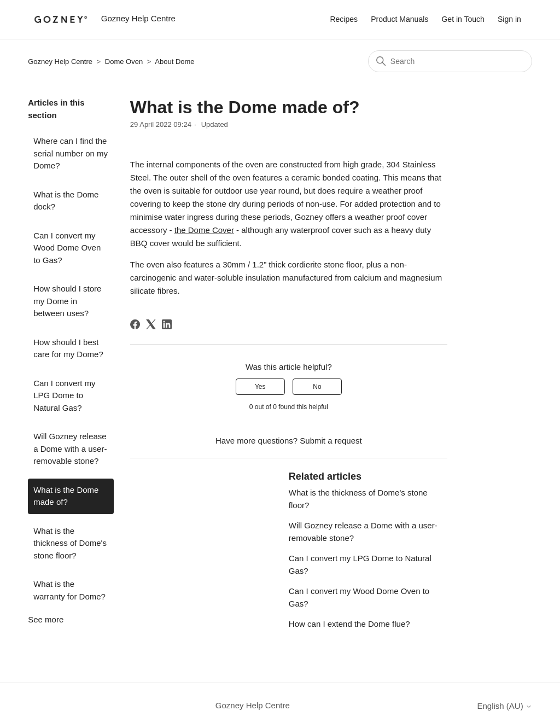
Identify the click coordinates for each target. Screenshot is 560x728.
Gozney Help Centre (60, 62)
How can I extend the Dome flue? (349, 624)
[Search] (450, 61)
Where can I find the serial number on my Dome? (71, 153)
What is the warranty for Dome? (69, 590)
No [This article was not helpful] (317, 387)
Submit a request (331, 441)
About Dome (174, 62)
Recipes (344, 19)
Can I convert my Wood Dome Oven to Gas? (67, 248)
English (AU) (504, 706)
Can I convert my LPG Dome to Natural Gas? (64, 395)
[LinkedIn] (167, 324)
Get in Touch (463, 19)
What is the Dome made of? (66, 496)
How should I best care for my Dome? (68, 348)
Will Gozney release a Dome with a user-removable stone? (70, 449)
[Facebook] (135, 324)
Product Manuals (399, 19)
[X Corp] (151, 324)
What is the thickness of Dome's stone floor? (70, 543)
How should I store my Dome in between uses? (67, 301)
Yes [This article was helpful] (260, 387)
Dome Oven (124, 62)
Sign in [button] (509, 19)
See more (46, 619)
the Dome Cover (204, 230)
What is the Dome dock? (66, 201)
